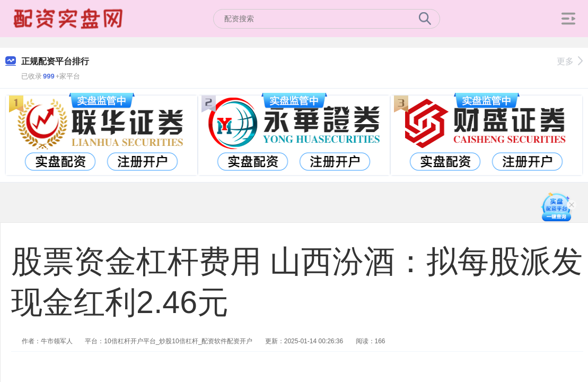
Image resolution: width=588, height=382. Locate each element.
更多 (570, 61)
